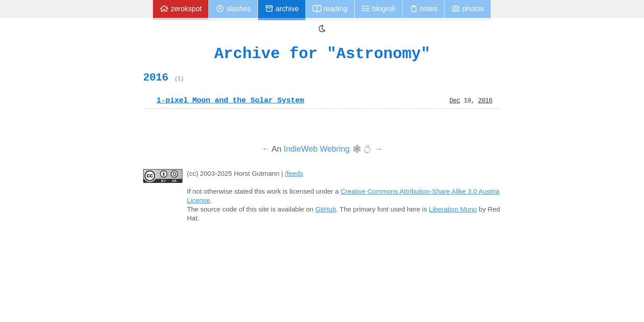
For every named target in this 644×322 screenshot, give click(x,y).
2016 (163, 77)
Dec (455, 100)
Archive (282, 9)
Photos (467, 9)
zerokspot (181, 9)
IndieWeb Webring (316, 149)
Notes (424, 9)
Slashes (233, 9)
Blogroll (378, 9)
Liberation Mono (453, 209)
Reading (330, 9)
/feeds (294, 173)
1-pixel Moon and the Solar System (230, 100)
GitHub (326, 209)
